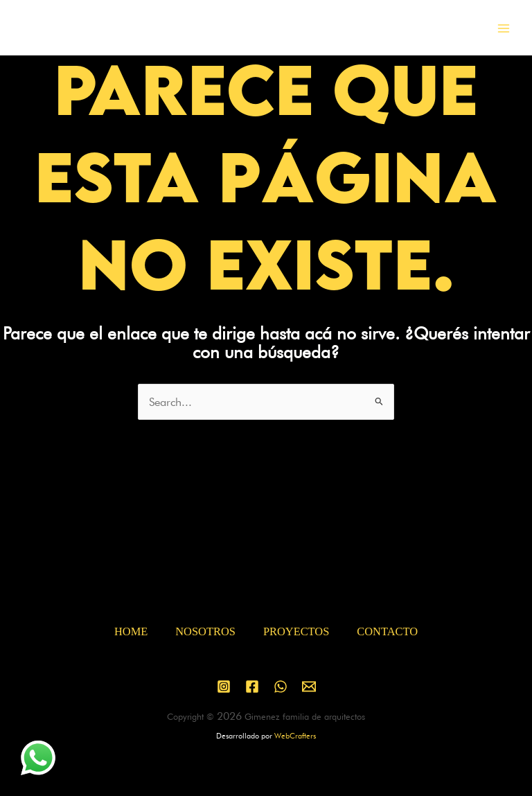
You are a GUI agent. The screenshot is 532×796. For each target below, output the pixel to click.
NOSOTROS (205, 631)
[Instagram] (224, 687)
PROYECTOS (296, 631)
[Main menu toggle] (503, 28)
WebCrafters (295, 736)
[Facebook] (252, 687)
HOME (131, 631)
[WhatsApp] (281, 687)
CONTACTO (387, 631)
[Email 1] (309, 687)
